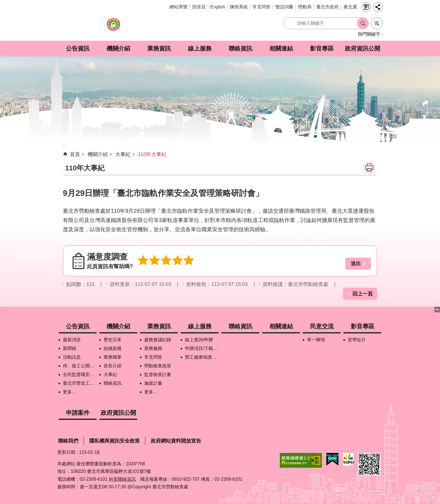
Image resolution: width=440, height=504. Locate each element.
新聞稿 (70, 348)
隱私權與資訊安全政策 (114, 441)
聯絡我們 (68, 441)
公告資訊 (78, 48)
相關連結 (281, 48)
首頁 (75, 154)
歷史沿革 (113, 340)
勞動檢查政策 (158, 366)
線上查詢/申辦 (199, 340)
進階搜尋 (377, 23)
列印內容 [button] (369, 168)
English (218, 7)
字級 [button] (366, 7)
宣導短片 (357, 340)
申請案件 (78, 413)
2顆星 (153, 261)
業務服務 (153, 348)
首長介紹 (113, 366)
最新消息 (72, 340)
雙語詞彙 (284, 7)
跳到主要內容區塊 (3, 3)
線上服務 (200, 48)
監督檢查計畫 (158, 374)
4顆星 (175, 261)
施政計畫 (153, 383)
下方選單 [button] (437, 310)
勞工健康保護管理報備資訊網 (202, 357)
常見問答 (262, 7)
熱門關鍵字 (369, 34)
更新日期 (66, 452)
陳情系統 (239, 7)
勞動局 (305, 7)
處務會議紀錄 (158, 340)
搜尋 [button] (363, 23)
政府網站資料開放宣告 (176, 441)
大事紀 (123, 154)
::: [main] (65, 146)
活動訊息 (72, 357)
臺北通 (350, 7)
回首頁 (199, 7)
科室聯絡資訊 (122, 479)
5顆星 (185, 261)
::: (2, 309)
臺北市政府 (327, 7)
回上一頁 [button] (363, 294)
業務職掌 (113, 357)
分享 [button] (378, 7)
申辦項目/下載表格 (202, 348)
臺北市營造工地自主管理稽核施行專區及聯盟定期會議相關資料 (80, 383)
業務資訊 (159, 48)
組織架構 (113, 348)
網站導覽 (178, 7)
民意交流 (322, 326)
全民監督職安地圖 (80, 374)
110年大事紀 (152, 154)
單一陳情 (316, 340)
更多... (69, 392)
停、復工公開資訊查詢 (80, 366)
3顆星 (164, 261)
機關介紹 (118, 48)
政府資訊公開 (363, 48)
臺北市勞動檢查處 (113, 27)
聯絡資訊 (240, 48)
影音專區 (322, 48)
